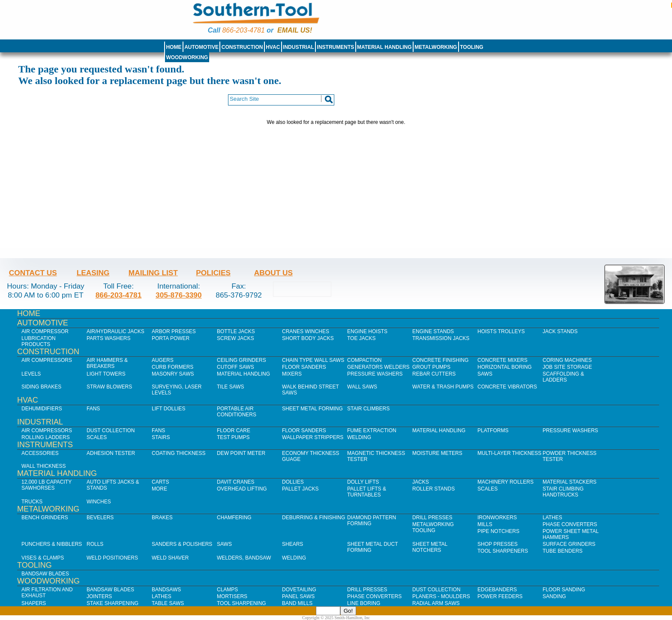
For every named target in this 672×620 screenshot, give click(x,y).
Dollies (293, 482)
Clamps (227, 590)
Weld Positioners (112, 558)
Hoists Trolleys (501, 331)
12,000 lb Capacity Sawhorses (46, 485)
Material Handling (384, 47)
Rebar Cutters (434, 374)
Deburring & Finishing (313, 518)
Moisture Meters (437, 453)
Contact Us (33, 273)
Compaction (364, 360)
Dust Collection (111, 430)
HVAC (273, 47)
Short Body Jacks (308, 338)
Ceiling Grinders (241, 360)
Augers (163, 360)
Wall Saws (362, 387)
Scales (97, 437)
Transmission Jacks (441, 338)
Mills (485, 524)
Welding (359, 437)
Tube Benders (562, 551)
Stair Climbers (368, 409)
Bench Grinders (45, 518)
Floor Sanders (304, 367)
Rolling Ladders (46, 437)
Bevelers (100, 518)
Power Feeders (500, 596)
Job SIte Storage (567, 367)
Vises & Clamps (43, 558)
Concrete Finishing (440, 360)
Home (174, 47)
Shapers (34, 603)
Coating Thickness (179, 453)
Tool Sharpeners (503, 551)
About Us (273, 273)
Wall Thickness (44, 466)
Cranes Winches (306, 331)
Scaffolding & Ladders (563, 377)
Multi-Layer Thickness (509, 453)
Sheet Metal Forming (312, 409)
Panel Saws (298, 596)
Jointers (99, 596)
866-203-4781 (243, 30)
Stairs (161, 437)
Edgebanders (497, 590)
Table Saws (168, 603)
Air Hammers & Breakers (107, 363)
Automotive (201, 47)
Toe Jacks (361, 338)
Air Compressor (45, 331)
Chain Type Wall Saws (313, 360)
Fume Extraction (372, 430)
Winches (99, 502)
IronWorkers (497, 518)
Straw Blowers (109, 387)
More (159, 489)
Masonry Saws (173, 374)
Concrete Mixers (502, 360)
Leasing (93, 273)
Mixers (292, 374)
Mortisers (232, 596)
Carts (160, 482)
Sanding (554, 596)
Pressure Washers (375, 374)
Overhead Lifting (242, 489)
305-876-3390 (179, 295)
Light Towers (106, 374)
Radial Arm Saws (436, 603)
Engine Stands (433, 331)
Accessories (40, 453)
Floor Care (234, 430)
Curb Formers (172, 367)
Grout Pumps (431, 367)
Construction (242, 47)
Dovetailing (299, 590)
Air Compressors (47, 360)
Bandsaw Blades (45, 574)
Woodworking (187, 57)
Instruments (336, 47)
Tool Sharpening (241, 603)
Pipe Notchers (498, 531)
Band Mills (297, 603)
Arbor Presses (174, 331)
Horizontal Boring (505, 367)
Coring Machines (567, 360)
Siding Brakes (41, 387)
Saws (485, 374)
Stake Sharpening (112, 603)
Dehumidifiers (42, 409)
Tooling (471, 47)
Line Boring (364, 603)
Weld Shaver (170, 558)
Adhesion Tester (111, 453)
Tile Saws (231, 387)
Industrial (298, 47)
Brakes (162, 518)
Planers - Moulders (441, 596)
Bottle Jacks (236, 331)
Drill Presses (432, 518)
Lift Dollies (168, 409)
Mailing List (153, 273)
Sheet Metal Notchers (430, 547)
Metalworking (436, 47)
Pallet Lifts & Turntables (367, 492)
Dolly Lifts (363, 482)
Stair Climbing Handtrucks (563, 492)
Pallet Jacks (300, 489)
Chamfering (234, 518)
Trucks (32, 502)
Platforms (493, 430)
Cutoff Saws (235, 367)
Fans (93, 409)
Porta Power (171, 338)
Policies (213, 273)
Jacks (421, 482)
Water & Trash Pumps (443, 387)
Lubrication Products (39, 341)
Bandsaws (166, 590)
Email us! (295, 30)
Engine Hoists (367, 331)
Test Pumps (233, 437)
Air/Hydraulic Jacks (115, 331)
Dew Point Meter (241, 453)
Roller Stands (433, 489)
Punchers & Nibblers (52, 544)
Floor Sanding (564, 590)
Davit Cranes (236, 482)
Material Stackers (570, 482)
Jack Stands (560, 331)
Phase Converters (570, 524)
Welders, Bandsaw (244, 558)
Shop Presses (498, 544)
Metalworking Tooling (433, 527)
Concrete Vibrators (507, 387)
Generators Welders (378, 367)
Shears (292, 544)
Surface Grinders (569, 544)
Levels (31, 374)
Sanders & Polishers (182, 544)
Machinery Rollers (505, 482)
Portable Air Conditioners (237, 412)
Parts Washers (108, 338)
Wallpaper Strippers (313, 437)
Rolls (95, 544)
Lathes (552, 518)
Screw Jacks (235, 338)
